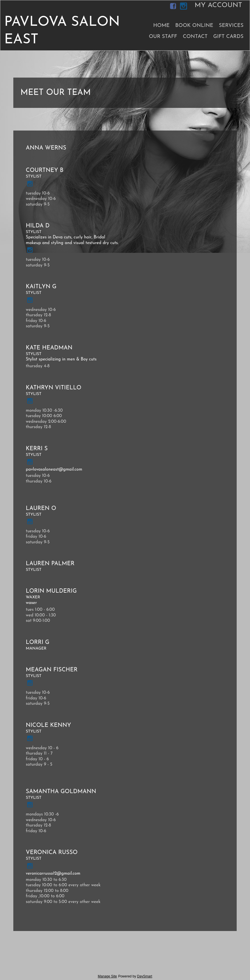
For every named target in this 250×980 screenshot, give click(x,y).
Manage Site (107, 976)
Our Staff (163, 37)
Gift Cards (228, 37)
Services (231, 26)
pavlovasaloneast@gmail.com (54, 470)
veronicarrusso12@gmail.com (53, 874)
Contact (195, 37)
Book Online (194, 26)
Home (161, 26)
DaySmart (145, 976)
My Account (218, 5)
